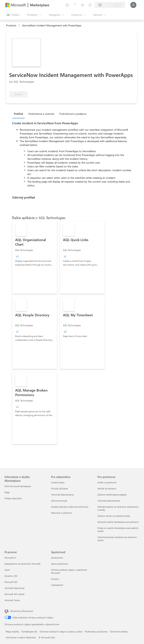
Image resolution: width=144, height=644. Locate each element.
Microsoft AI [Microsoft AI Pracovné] (10, 558)
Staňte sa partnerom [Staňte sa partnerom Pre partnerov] (107, 482)
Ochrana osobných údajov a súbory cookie (61, 631)
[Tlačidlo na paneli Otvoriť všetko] (13, 15)
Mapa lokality (12, 631)
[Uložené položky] (83, 5)
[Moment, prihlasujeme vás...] (133, 5)
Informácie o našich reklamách (21, 637)
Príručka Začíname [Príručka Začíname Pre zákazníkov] (59, 489)
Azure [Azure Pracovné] (7, 570)
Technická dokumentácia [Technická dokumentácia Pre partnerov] (109, 501)
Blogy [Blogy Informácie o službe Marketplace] (7, 492)
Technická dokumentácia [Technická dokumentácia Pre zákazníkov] (62, 495)
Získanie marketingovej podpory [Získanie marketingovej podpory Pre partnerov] (112, 495)
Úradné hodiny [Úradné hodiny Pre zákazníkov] (58, 482)
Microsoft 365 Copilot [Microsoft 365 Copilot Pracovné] (15, 594)
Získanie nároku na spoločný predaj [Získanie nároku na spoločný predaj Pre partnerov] (114, 516)
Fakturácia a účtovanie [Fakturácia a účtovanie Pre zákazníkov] (61, 513)
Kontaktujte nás (29, 631)
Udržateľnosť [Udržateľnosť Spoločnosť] (57, 585)
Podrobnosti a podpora (73, 114)
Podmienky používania (96, 631)
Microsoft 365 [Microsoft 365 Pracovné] (11, 582)
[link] (35, 258)
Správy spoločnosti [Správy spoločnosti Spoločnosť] (60, 564)
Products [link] (11, 25)
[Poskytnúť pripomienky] (67, 5)
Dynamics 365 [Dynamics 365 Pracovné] (11, 576)
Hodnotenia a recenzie (41, 114)
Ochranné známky (119, 631)
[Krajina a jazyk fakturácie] (110, 5)
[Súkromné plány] (90, 5)
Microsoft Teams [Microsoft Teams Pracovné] (12, 600)
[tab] (19, 114)
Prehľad (18, 114)
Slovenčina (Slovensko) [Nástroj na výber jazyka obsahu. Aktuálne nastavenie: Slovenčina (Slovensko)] (22, 611)
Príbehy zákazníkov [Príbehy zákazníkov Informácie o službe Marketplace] (13, 498)
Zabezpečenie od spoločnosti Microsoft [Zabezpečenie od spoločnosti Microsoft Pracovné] (22, 564)
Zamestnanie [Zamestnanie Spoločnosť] (57, 558)
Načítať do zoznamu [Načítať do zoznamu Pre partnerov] (107, 489)
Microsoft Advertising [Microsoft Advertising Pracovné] (14, 588)
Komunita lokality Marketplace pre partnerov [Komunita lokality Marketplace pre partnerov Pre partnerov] (118, 522)
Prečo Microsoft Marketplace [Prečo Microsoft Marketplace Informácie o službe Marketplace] (18, 486)
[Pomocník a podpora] (75, 5)
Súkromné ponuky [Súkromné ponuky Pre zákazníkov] (59, 501)
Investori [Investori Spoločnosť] (55, 579)
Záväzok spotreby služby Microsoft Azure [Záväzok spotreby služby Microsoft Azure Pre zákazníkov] (70, 507)
